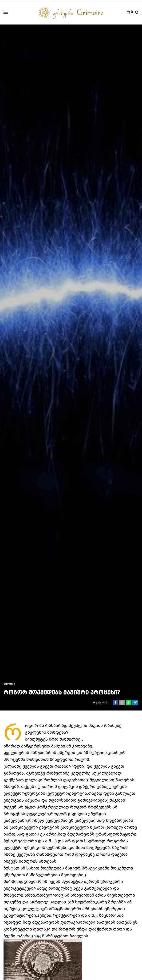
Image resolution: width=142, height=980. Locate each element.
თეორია (9, 684)
